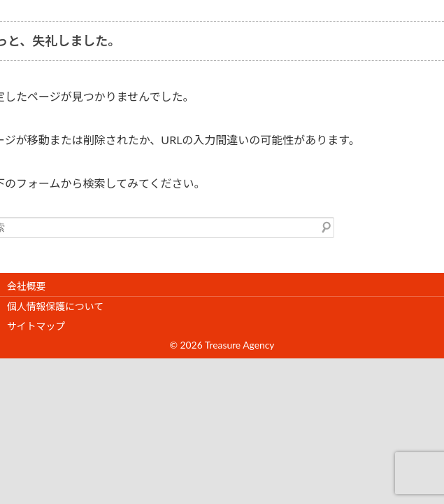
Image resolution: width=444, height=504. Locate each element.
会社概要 (26, 286)
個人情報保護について (55, 306)
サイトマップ (36, 326)
